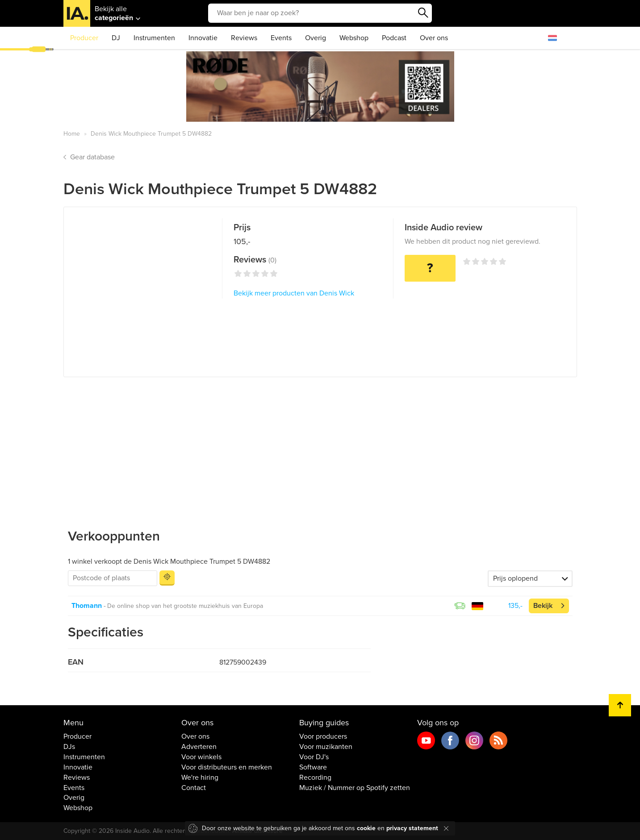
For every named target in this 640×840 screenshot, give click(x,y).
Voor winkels (201, 757)
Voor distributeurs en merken (227, 767)
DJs (69, 747)
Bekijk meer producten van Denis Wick (294, 293)
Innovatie (203, 38)
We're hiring (200, 778)
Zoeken (423, 13)
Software (313, 767)
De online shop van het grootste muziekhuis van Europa (185, 606)
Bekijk (543, 606)
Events (281, 38)
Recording (315, 778)
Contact (194, 788)
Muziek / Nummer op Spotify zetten (355, 788)
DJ (116, 38)
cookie (366, 828)
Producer (84, 38)
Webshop (354, 38)
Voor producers (323, 736)
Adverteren (199, 747)
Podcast (394, 38)
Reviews (244, 38)
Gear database (92, 157)
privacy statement (412, 828)
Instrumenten (154, 38)
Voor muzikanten (326, 747)
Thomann (87, 606)
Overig (316, 38)
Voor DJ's (314, 757)
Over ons (434, 38)
